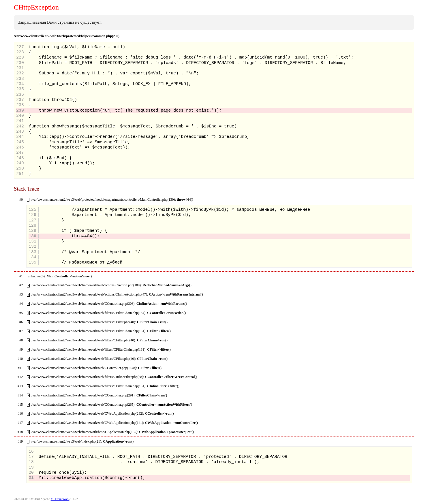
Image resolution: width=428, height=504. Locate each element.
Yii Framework (60, 499)
